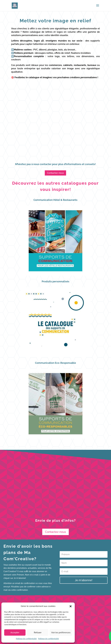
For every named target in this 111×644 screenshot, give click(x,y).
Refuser (38, 633)
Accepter (15, 633)
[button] (71, 606)
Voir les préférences (61, 633)
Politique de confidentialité (26, 639)
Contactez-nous (55, 173)
